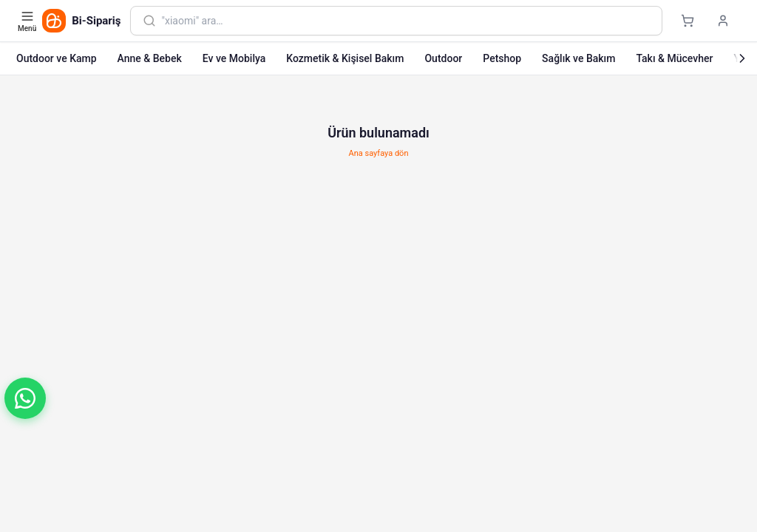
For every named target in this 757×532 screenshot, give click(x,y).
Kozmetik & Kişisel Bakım (345, 58)
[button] (25, 398)
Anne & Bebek (150, 58)
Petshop (502, 58)
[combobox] (406, 21)
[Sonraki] (742, 58)
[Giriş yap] (723, 21)
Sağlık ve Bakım (578, 58)
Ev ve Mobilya (234, 58)
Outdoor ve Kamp (57, 58)
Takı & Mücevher (674, 58)
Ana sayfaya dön (379, 153)
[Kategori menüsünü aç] (28, 21)
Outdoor (443, 58)
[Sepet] (688, 21)
